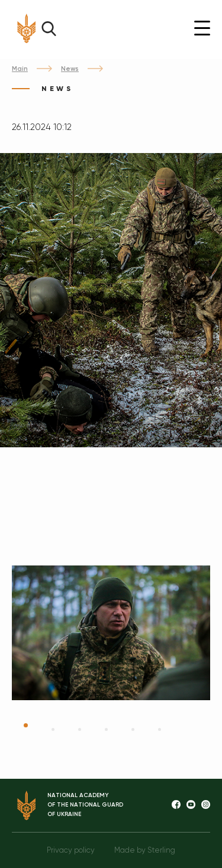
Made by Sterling (145, 850)
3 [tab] (80, 729)
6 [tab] (160, 729)
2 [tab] (53, 729)
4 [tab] (106, 729)
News (70, 69)
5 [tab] (133, 729)
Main (20, 69)
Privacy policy (71, 850)
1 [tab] (26, 725)
